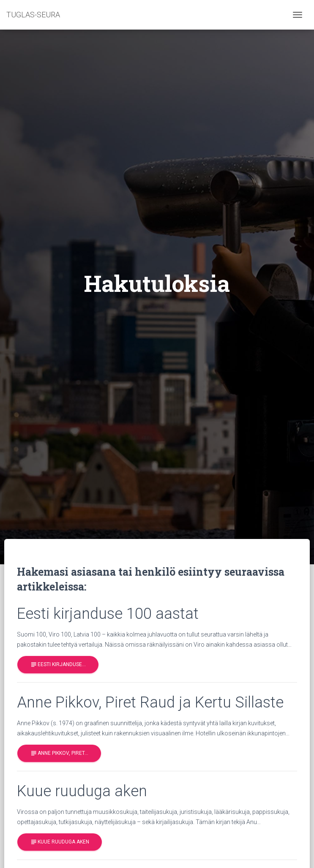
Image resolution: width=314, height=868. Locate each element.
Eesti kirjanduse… (58, 665)
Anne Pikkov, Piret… (59, 753)
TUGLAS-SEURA (33, 15)
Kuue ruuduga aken (60, 842)
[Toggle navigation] (298, 15)
